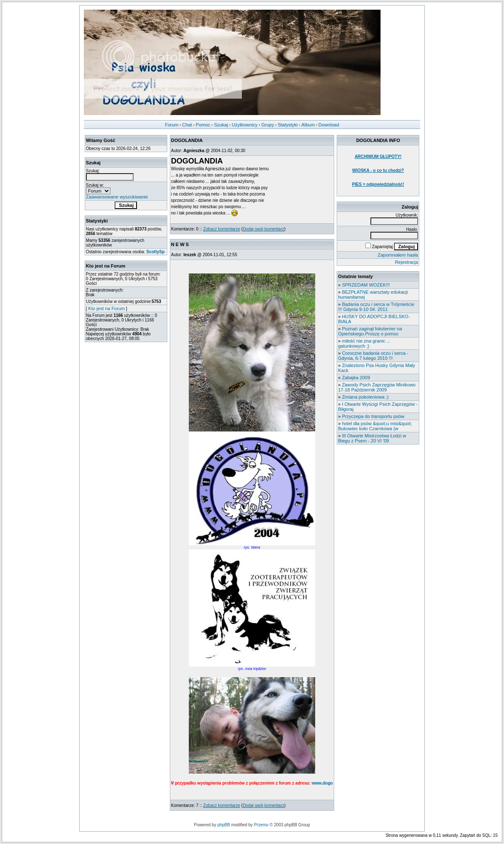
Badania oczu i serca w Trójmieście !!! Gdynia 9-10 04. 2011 (376, 307)
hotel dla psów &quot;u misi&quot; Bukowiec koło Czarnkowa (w (375, 426)
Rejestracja (406, 262)
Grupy (268, 125)
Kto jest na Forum (106, 308)
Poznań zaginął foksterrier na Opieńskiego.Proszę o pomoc (370, 331)
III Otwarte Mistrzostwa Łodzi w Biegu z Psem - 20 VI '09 (372, 438)
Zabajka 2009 (356, 378)
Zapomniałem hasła (398, 255)
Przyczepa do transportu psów (373, 416)
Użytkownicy (245, 125)
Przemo (261, 825)
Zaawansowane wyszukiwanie (117, 197)
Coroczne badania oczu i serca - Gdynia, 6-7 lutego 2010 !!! (373, 356)
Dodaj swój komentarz (263, 229)
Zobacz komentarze (222, 229)
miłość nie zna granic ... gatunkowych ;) (364, 343)
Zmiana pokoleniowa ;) (365, 397)
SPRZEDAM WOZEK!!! (366, 285)
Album (308, 125)
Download (329, 125)
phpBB (224, 825)
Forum (172, 125)
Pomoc (203, 125)
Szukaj (221, 125)
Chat (187, 125)
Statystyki (288, 125)
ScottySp (155, 252)
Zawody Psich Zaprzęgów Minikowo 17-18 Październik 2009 (377, 387)
